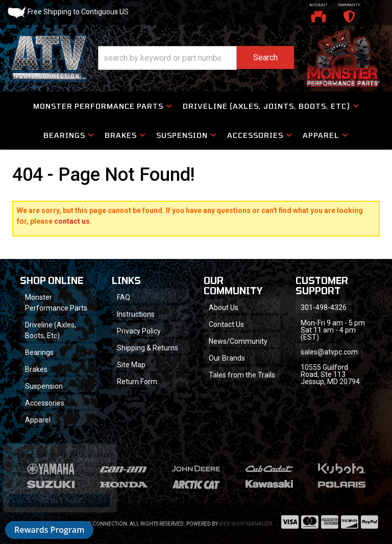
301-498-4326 (324, 308)
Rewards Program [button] (49, 530)
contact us (72, 221)
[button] (196, 58)
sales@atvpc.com (329, 352)
